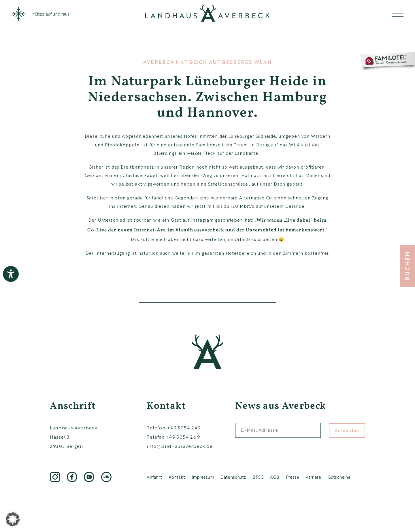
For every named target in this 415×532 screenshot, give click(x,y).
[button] (13, 519)
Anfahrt (154, 477)
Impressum (203, 477)
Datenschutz (233, 477)
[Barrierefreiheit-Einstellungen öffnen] (11, 274)
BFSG (258, 477)
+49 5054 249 (184, 428)
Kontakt (177, 477)
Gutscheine (339, 477)
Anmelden (347, 430)
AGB (275, 477)
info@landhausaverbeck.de (180, 446)
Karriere (313, 477)
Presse (293, 477)
